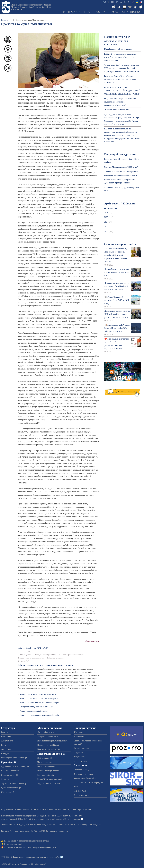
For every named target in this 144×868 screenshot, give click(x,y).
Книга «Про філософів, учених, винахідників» (40, 715)
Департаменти (7, 741)
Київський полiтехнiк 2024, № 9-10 (33, 648)
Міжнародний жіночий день (74, 655)
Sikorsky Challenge (82, 770)
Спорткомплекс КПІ (10, 775)
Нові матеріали (76, 816)
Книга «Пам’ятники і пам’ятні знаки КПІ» (38, 694)
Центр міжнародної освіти (49, 749)
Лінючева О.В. (24, 661)
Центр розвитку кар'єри (11, 788)
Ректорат (5, 732)
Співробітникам (80, 761)
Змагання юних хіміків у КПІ (117, 110)
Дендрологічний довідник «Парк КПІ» (36, 707)
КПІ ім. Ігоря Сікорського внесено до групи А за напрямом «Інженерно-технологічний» (120, 57)
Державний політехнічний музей (15, 767)
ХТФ (20, 652)
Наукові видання (44, 762)
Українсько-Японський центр (14, 783)
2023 (106, 227)
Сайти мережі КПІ (45, 758)
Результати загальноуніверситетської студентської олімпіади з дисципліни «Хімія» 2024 (120, 102)
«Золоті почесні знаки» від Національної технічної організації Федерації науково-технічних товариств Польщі (117, 255)
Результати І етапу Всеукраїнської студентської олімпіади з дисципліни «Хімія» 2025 (120, 79)
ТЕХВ (28, 652)
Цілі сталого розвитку (83, 795)
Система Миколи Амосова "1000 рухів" (121, 167)
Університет (71, 12)
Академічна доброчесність (85, 778)
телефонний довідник (91, 825)
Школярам (78, 732)
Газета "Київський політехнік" (50, 779)
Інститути (5, 745)
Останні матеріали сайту (120, 244)
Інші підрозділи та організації (14, 758)
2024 (106, 222)
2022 (106, 231)
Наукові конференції (46, 767)
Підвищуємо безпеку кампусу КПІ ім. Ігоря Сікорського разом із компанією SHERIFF (117, 314)
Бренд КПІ (42, 816)
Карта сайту (63, 816)
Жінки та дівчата (25, 655)
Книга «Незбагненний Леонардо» (34, 711)
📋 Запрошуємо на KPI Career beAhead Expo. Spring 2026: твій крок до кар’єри (117, 328)
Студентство (131, 12)
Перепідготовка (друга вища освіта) (53, 741)
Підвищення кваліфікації (48, 745)
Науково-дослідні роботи (48, 771)
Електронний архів (46, 775)
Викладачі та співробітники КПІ (47, 655)
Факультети (6, 749)
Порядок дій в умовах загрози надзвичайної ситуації (27, 841)
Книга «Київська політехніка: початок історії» (40, 703)
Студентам (78, 752)
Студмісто (5, 779)
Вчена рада (6, 737)
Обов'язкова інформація (26, 816)
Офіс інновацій (8, 792)
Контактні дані (7, 816)
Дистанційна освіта (46, 732)
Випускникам (79, 757)
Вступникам (79, 737)
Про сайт (52, 816)
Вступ (88, 12)
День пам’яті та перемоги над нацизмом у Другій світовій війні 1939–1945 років (117, 286)
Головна (5, 20)
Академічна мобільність (48, 737)
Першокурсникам (81, 748)
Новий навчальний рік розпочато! (119, 49)
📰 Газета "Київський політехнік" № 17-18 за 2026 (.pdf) (117, 300)
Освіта (101, 12)
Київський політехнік (56, 658)
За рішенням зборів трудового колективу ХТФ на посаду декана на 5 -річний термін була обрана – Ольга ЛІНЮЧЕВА (122, 68)
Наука (114, 12)
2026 (106, 213)
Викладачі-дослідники (83, 774)
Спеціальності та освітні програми (89, 782)
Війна (76, 787)
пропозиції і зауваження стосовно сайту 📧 (44, 857)
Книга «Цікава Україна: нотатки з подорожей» (40, 699)
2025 (106, 217)
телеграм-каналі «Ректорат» (44, 847)
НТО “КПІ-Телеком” (10, 771)
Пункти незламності (13, 844)
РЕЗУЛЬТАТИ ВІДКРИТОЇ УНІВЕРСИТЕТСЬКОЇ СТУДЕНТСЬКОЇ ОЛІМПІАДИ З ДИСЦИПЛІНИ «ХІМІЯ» (122, 91)
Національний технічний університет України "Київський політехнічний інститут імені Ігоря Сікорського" (31, 7)
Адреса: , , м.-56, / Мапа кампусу (40, 819)
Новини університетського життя (31, 658)
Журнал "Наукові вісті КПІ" (49, 783)
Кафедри (5, 753)
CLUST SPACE (80, 791)
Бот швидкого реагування (57, 831)
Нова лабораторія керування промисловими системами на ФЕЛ (117, 272)
